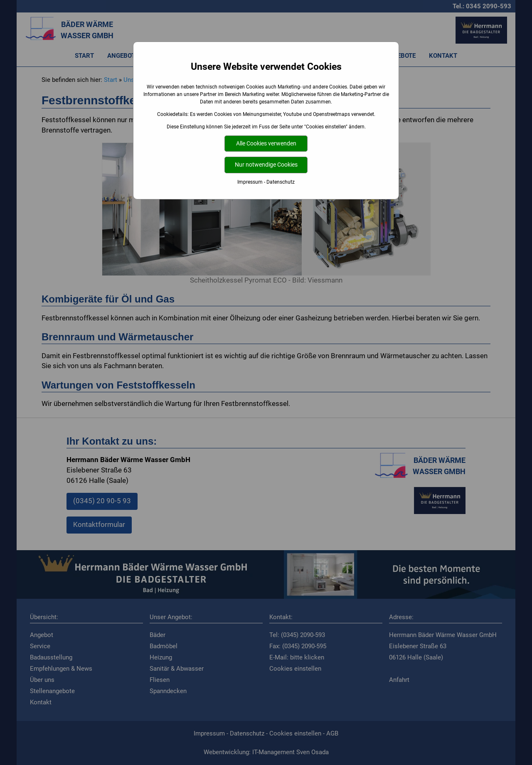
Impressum (250, 182)
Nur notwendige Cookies (266, 165)
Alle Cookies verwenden (266, 144)
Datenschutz (281, 182)
